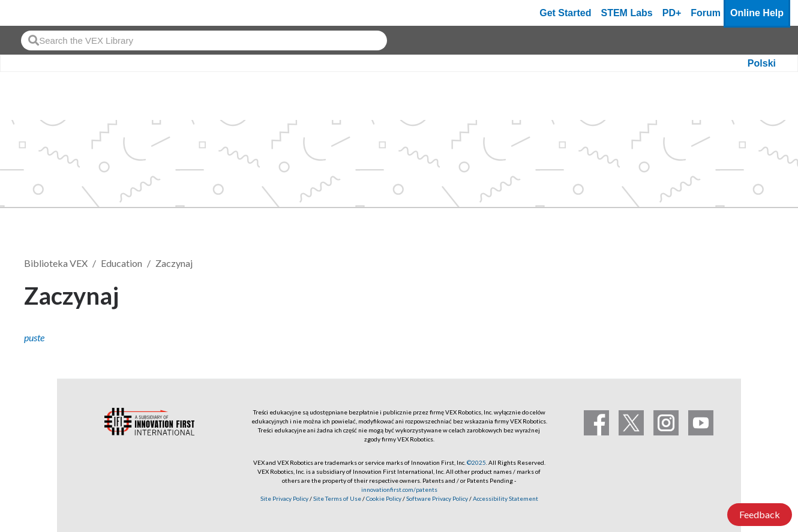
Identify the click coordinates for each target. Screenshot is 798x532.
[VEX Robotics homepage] (32, 13)
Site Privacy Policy (284, 498)
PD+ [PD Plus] (672, 13)
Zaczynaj (174, 263)
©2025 (476, 462)
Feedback (760, 514)
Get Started (565, 13)
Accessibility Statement (505, 498)
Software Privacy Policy (437, 498)
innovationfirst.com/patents (399, 489)
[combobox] (204, 40)
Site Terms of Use (337, 498)
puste (34, 337)
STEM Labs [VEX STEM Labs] (627, 13)
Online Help (757, 13)
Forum (706, 13)
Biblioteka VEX (56, 263)
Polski (762, 63)
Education (121, 263)
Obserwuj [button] (738, 294)
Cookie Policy (384, 498)
